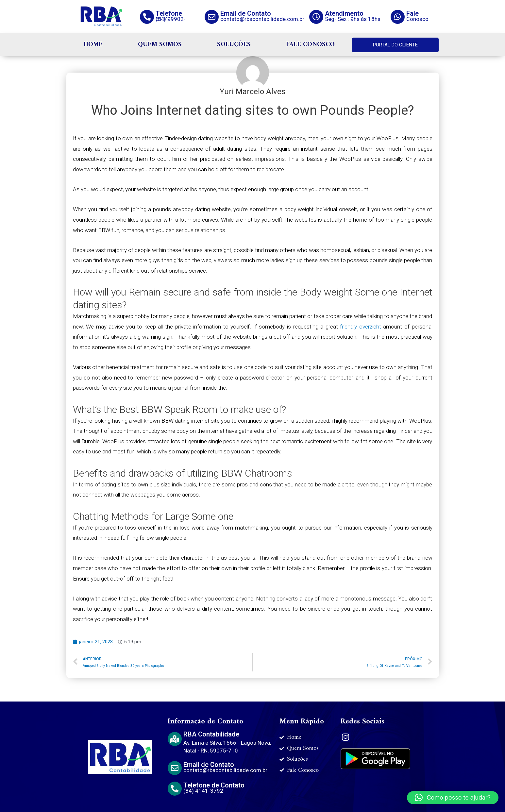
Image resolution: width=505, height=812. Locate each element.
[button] (453, 798)
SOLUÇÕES (234, 45)
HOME (93, 45)
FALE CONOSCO (310, 45)
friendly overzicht (361, 327)
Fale (412, 13)
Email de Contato (246, 13)
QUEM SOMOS (160, 45)
